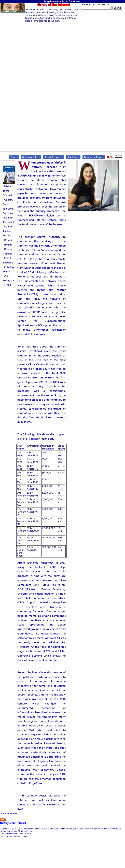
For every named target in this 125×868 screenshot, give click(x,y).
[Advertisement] (32, 55)
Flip (110, 157)
